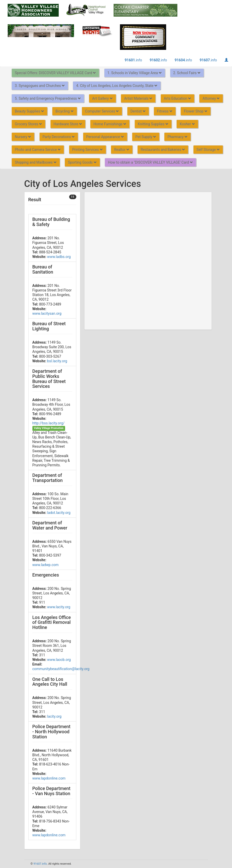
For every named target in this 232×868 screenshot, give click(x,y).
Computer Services (102, 111)
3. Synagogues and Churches (40, 86)
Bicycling (64, 111)
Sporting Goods (82, 162)
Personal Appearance (105, 137)
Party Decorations (59, 137)
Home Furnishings (110, 124)
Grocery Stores (28, 124)
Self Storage (208, 150)
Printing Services (88, 150)
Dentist (138, 111)
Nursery (23, 137)
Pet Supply (146, 137)
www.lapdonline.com (49, 778)
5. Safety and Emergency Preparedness (48, 98)
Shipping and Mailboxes (36, 162)
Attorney (211, 98)
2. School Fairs (187, 73)
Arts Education (178, 98)
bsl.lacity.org (57, 361)
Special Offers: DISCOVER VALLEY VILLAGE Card (55, 73)
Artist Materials (138, 98)
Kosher (187, 124)
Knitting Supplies (153, 124)
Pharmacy (177, 137)
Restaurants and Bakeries (163, 150)
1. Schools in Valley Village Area (135, 73)
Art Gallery (102, 98)
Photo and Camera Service (38, 150)
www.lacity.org (59, 607)
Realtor (122, 150)
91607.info (40, 864)
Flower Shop (196, 111)
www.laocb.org (59, 660)
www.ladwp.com (46, 565)
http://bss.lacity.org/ (48, 423)
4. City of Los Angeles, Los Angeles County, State (117, 86)
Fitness (165, 111)
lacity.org (54, 716)
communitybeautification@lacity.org (61, 669)
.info (133, 60)
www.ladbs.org (59, 257)
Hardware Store (68, 124)
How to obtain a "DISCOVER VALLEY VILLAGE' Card (150, 162)
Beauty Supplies (29, 111)
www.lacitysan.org (47, 313)
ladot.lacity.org (59, 513)
